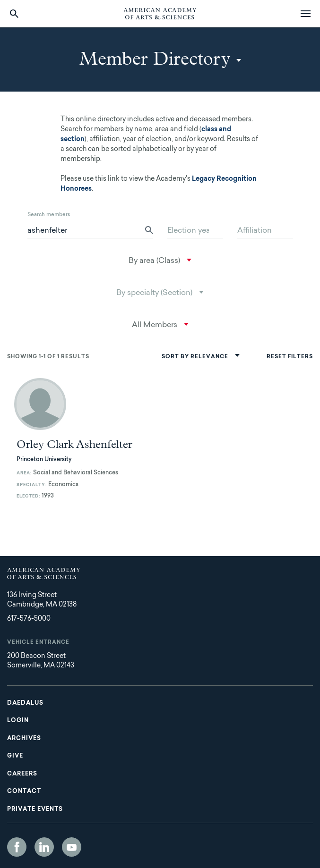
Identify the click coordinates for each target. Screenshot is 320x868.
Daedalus (25, 703)
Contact (24, 792)
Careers (22, 774)
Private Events (35, 809)
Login (18, 721)
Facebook (17, 847)
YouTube (72, 847)
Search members (49, 215)
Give (15, 756)
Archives (24, 739)
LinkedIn (44, 847)
